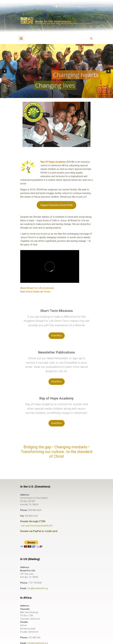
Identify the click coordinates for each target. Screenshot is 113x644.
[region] (56, 71)
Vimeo (47, 292)
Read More (57, 336)
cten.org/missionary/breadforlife (37, 526)
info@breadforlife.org (38, 588)
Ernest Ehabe (33, 292)
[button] (5, 71)
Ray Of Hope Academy (53, 162)
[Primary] (21, 38)
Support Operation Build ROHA (56, 205)
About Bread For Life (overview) (37, 288)
